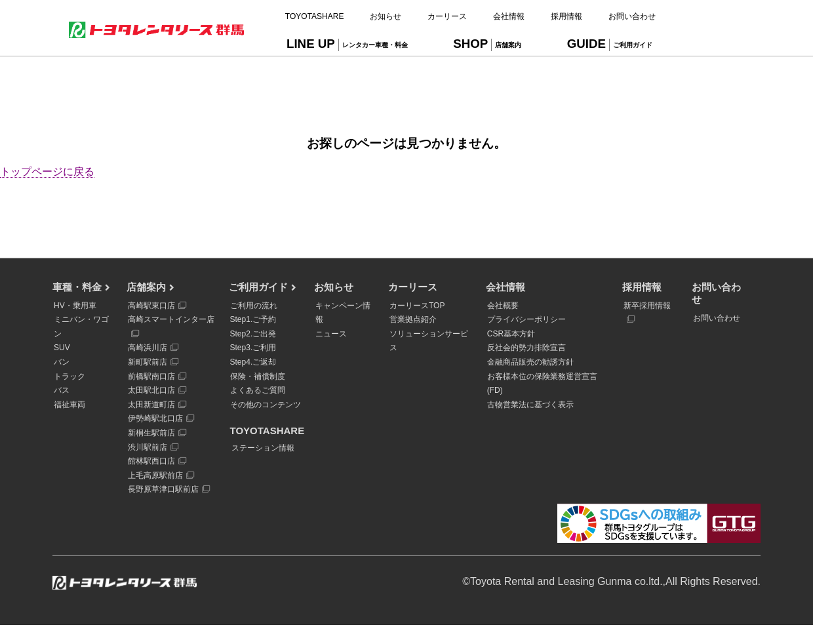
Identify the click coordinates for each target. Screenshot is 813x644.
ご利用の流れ (254, 306)
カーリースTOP (417, 306)
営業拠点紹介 (413, 319)
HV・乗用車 (75, 306)
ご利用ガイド (258, 287)
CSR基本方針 (511, 334)
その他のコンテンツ (266, 405)
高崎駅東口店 (157, 306)
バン (62, 362)
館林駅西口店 (157, 461)
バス (62, 390)
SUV (62, 348)
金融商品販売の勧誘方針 (530, 362)
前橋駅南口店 (157, 376)
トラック (69, 376)
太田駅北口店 (157, 390)
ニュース (331, 334)
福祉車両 (69, 405)
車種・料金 (77, 287)
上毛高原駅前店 (161, 475)
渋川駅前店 (153, 447)
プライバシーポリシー (526, 319)
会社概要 (503, 306)
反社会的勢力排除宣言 (526, 348)
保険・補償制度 (258, 376)
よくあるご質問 (258, 390)
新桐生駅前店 (157, 433)
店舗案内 (146, 287)
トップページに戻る (47, 171)
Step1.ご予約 (253, 319)
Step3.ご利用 (253, 348)
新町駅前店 (153, 362)
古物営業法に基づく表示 (530, 405)
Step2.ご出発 (253, 334)
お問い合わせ (717, 318)
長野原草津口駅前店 (169, 489)
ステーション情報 (263, 448)
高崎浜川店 (153, 348)
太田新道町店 (157, 405)
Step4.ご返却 (253, 362)
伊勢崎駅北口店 (161, 418)
